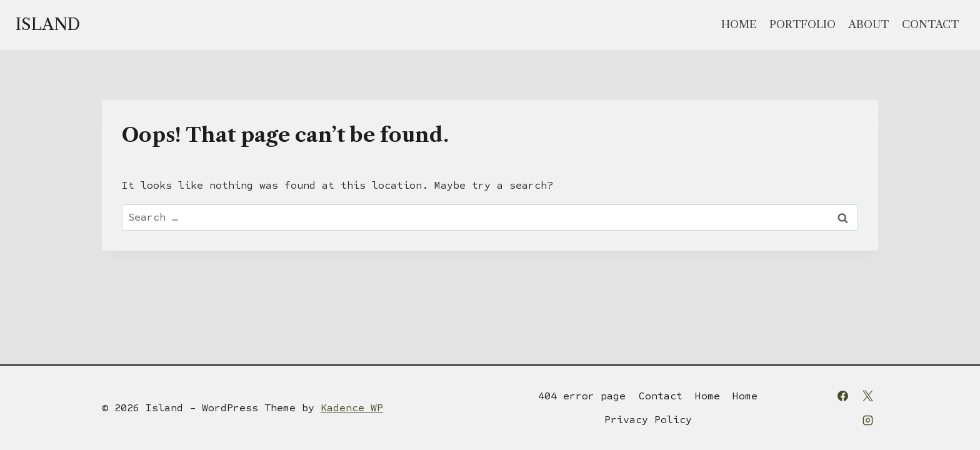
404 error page (582, 396)
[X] (867, 396)
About (868, 24)
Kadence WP (352, 408)
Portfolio (802, 24)
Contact (930, 24)
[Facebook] (843, 396)
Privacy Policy (648, 420)
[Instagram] (867, 420)
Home (739, 24)
